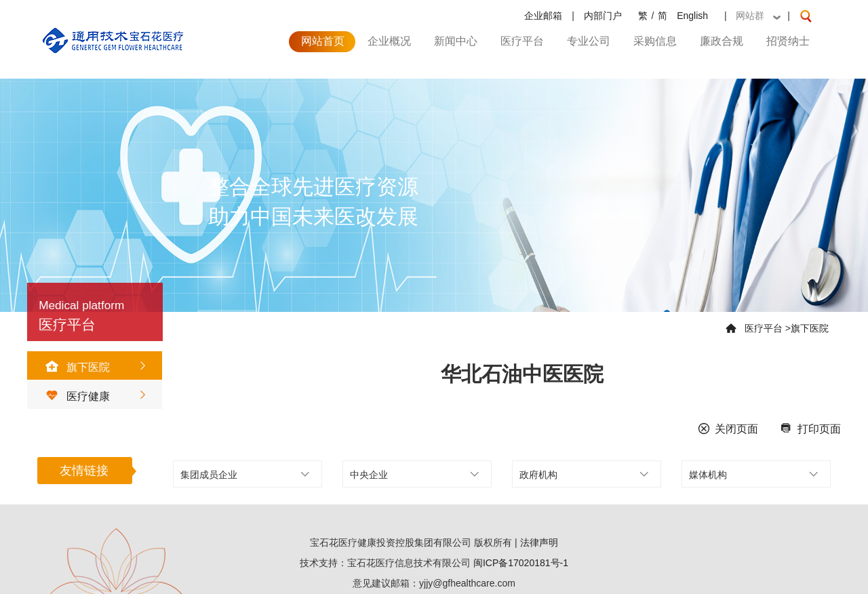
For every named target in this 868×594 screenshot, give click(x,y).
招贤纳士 (788, 41)
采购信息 (655, 41)
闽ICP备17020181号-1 (521, 563)
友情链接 (84, 471)
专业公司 (589, 41)
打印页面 (808, 429)
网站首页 (323, 41)
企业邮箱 (543, 16)
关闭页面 (726, 429)
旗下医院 (74, 367)
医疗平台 (522, 41)
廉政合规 (722, 41)
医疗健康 (74, 396)
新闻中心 (456, 41)
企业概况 (389, 41)
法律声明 (539, 542)
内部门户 (603, 16)
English (692, 16)
